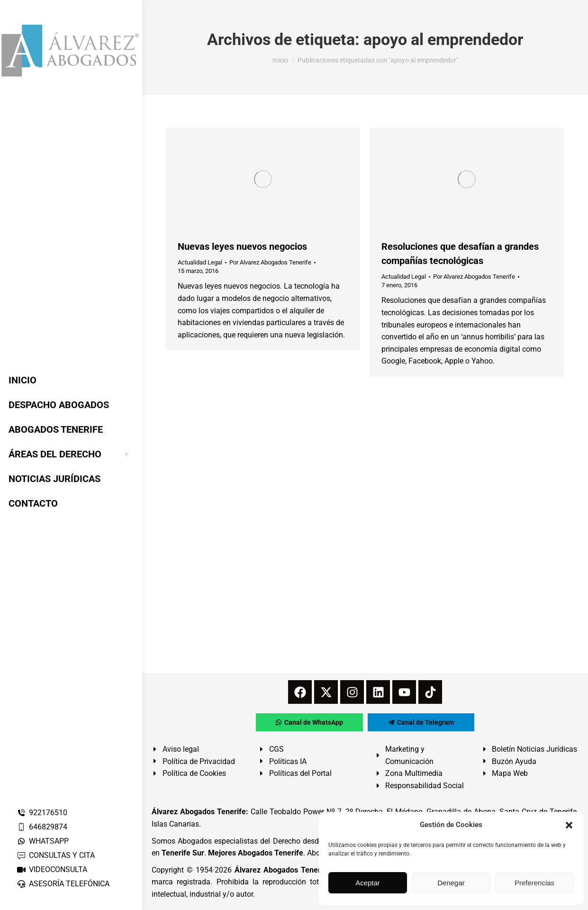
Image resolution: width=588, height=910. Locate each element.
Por (270, 262)
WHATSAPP (43, 841)
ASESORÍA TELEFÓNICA (63, 884)
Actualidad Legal (200, 262)
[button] (569, 825)
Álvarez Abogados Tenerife (282, 870)
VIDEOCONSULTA (52, 869)
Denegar (451, 883)
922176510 (42, 813)
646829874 (42, 827)
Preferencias (534, 883)
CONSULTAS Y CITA (56, 855)
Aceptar (368, 883)
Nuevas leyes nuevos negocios (242, 246)
